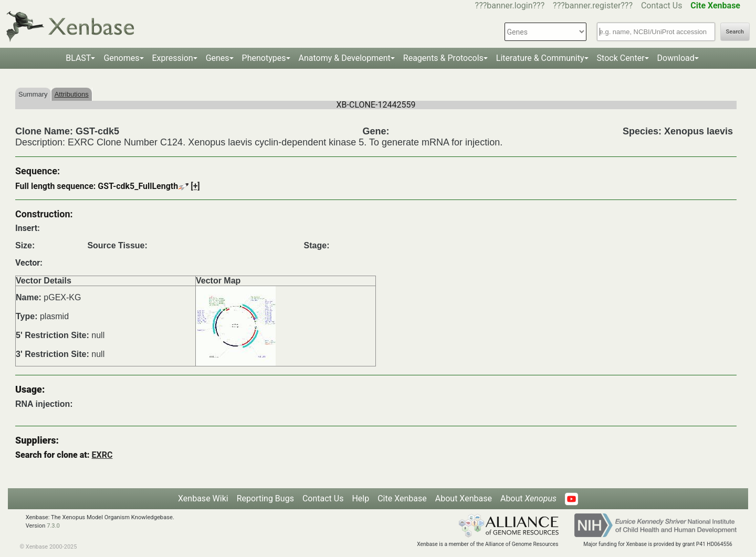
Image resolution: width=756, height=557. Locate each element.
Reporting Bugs (265, 498)
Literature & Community (540, 58)
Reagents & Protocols (443, 58)
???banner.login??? (510, 6)
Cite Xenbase (402, 498)
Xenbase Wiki (203, 498)
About (528, 498)
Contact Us (662, 6)
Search (735, 32)
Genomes (121, 58)
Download (676, 58)
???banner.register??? (593, 6)
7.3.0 (53, 526)
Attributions (72, 94)
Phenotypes (264, 58)
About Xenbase (464, 498)
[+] (195, 186)
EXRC (102, 455)
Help (360, 498)
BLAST (78, 58)
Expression (173, 58)
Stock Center (621, 58)
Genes (218, 58)
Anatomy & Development (345, 58)
